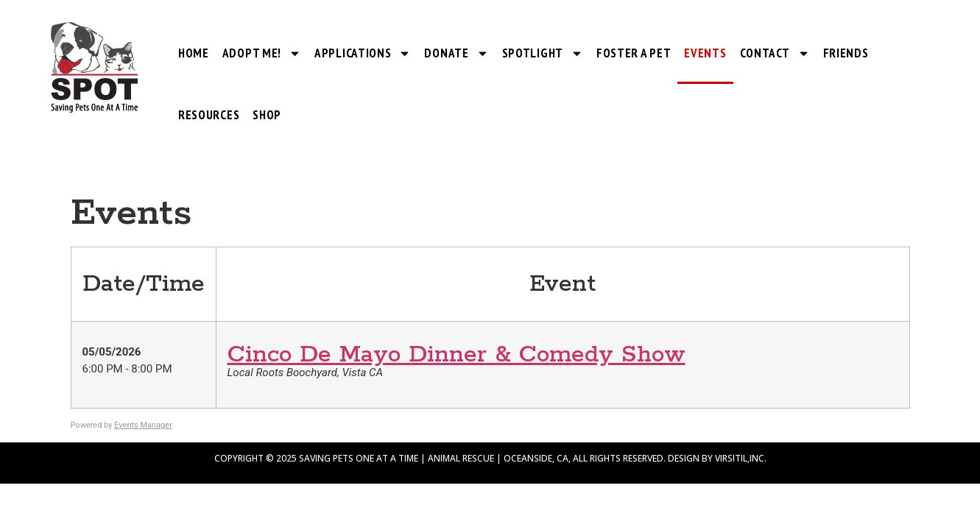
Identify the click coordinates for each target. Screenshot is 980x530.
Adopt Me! (262, 53)
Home (194, 53)
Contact (775, 53)
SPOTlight (543, 53)
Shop (267, 115)
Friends (846, 53)
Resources (209, 115)
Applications (363, 53)
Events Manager (143, 425)
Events (705, 53)
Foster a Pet (634, 53)
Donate (456, 53)
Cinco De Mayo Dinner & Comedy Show (456, 355)
